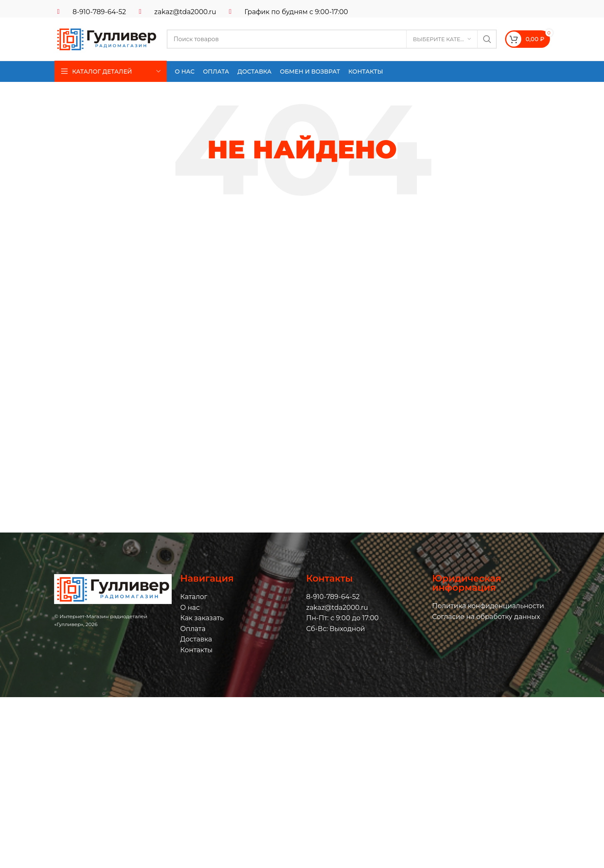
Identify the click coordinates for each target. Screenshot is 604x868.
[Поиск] (332, 39)
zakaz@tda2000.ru (185, 12)
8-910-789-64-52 (100, 12)
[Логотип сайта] (106, 38)
